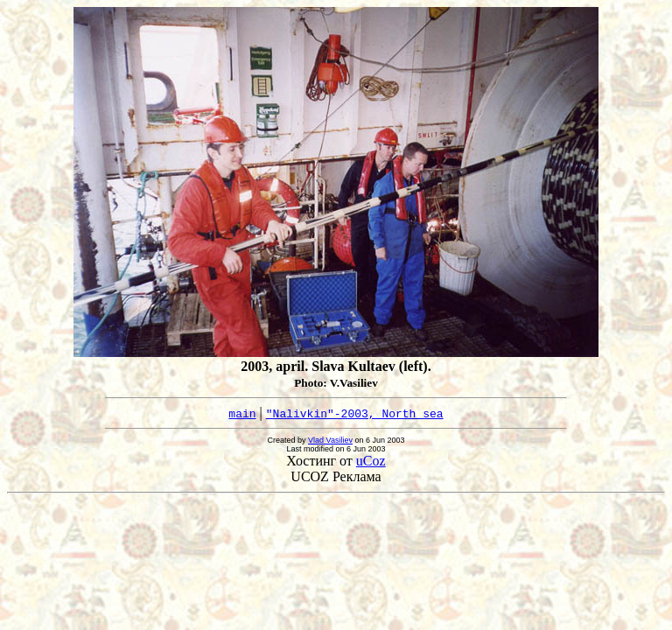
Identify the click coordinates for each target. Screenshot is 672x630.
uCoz (371, 461)
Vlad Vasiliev (330, 440)
